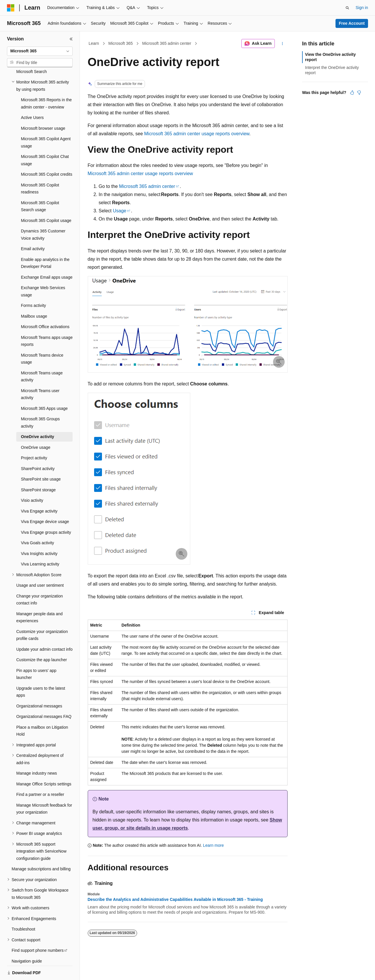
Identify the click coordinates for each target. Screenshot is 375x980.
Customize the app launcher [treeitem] (42, 640)
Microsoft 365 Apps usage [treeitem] (44, 388)
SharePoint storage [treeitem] (38, 470)
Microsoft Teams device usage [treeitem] (42, 339)
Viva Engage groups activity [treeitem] (46, 512)
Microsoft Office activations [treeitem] (45, 307)
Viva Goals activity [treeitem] (37, 523)
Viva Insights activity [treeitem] (39, 533)
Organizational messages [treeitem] (39, 686)
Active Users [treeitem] (32, 97)
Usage (119, 211)
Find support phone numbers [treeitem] (38, 930)
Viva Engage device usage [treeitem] (45, 501)
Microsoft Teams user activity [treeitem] (40, 374)
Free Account (352, 23)
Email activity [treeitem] (33, 229)
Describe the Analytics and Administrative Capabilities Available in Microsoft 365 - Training (175, 899)
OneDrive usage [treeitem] (36, 427)
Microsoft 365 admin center (167, 43)
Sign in (362, 8)
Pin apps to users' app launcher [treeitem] (36, 654)
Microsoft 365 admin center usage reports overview (197, 134)
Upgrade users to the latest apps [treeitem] (41, 672)
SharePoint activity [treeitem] (38, 449)
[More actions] (282, 44)
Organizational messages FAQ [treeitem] (44, 696)
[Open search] (347, 8)
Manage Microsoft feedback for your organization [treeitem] (44, 789)
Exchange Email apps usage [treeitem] (47, 257)
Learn (94, 43)
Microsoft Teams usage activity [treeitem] (42, 356)
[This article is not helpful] (359, 93)
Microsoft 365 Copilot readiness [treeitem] (40, 169)
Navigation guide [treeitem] (27, 941)
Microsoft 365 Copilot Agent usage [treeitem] (46, 122)
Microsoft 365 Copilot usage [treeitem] (46, 200)
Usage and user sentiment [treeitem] (40, 565)
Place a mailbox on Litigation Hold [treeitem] (42, 711)
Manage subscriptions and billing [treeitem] (41, 849)
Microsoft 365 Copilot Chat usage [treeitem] (45, 140)
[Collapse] (71, 39)
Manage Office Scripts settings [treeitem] (44, 764)
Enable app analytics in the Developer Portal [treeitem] (45, 243)
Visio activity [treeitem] (32, 480)
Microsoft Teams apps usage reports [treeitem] (47, 321)
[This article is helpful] (352, 93)
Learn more (213, 845)
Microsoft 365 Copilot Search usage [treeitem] (40, 186)
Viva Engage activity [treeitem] (39, 491)
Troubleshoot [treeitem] (23, 909)
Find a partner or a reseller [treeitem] (40, 774)
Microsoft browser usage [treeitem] (43, 108)
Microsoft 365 (121, 43)
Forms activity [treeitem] (33, 285)
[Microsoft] (11, 8)
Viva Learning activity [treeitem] (40, 544)
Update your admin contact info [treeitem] (44, 629)
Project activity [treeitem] (34, 438)
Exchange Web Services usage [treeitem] (43, 271)
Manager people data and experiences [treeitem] (40, 597)
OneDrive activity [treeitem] (37, 417)
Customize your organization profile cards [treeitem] (42, 615)
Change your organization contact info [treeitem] (40, 580)
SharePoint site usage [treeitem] (41, 459)
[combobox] (40, 51)
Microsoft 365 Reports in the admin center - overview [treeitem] (46, 83)
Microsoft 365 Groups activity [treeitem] (40, 402)
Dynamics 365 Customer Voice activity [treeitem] (43, 215)
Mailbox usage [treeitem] (34, 296)
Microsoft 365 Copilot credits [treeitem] (47, 154)
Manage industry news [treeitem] (37, 753)
